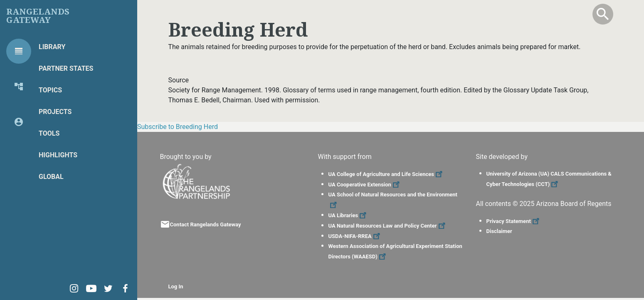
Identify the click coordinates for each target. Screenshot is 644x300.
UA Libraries (349, 215)
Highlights (58, 155)
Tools (49, 133)
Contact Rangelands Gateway (206, 224)
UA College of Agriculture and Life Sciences (386, 174)
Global (51, 177)
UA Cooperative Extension (365, 185)
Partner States (66, 68)
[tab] (19, 51)
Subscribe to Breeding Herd (178, 127)
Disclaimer (499, 231)
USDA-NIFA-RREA (355, 236)
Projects (55, 112)
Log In (176, 286)
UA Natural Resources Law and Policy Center (388, 226)
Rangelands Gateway (38, 16)
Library (52, 47)
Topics (50, 90)
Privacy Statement (514, 221)
